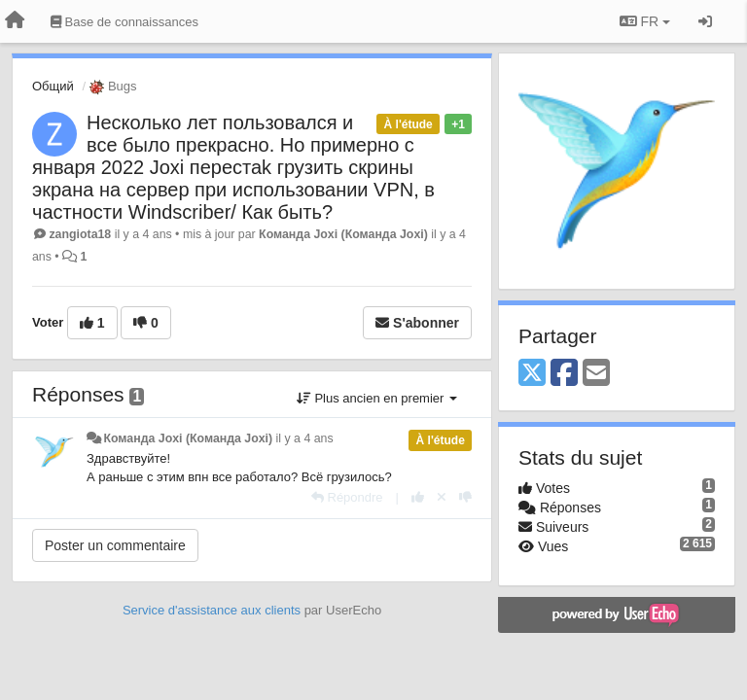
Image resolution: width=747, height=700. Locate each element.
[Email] (596, 374)
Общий (53, 86)
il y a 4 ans (305, 438)
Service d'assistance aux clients (212, 610)
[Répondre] (347, 497)
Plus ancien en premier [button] (377, 398)
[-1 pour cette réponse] (465, 497)
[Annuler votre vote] (442, 497)
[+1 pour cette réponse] (418, 497)
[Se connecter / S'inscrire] (705, 21)
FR (645, 21)
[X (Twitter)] (532, 374)
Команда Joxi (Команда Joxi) (343, 234)
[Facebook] (564, 374)
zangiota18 (80, 234)
